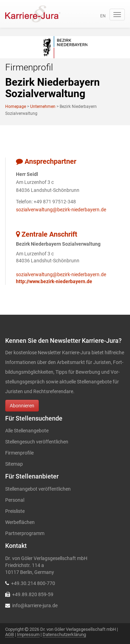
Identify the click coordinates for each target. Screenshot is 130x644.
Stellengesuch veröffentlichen (37, 442)
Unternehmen (43, 107)
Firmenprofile (19, 453)
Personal (15, 500)
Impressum (28, 634)
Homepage (16, 107)
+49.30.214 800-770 (33, 583)
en (103, 16)
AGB (10, 634)
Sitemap (14, 464)
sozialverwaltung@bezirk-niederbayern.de (61, 210)
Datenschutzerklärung (64, 634)
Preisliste (15, 511)
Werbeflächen (20, 522)
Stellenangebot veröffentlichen (38, 489)
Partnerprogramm (25, 533)
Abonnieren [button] (22, 406)
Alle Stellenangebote (27, 431)
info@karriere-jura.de (35, 605)
